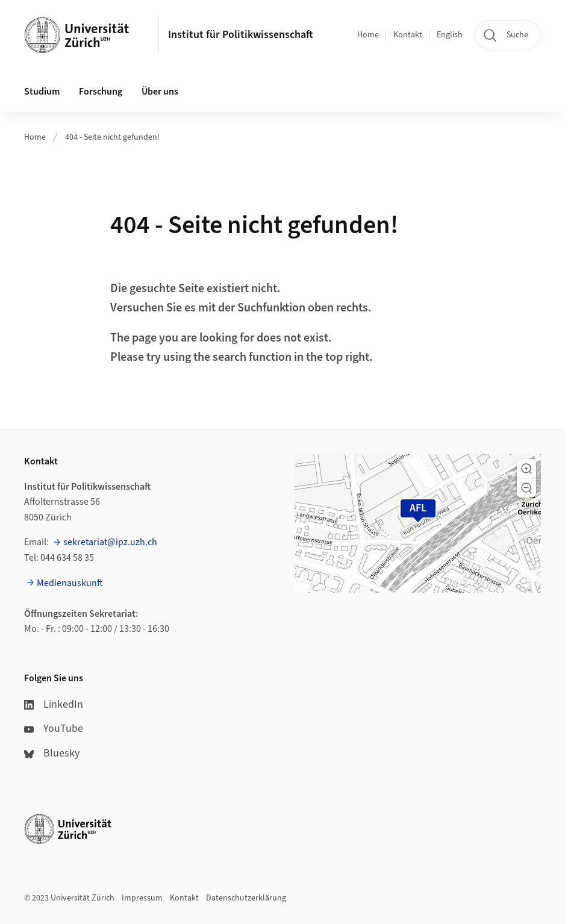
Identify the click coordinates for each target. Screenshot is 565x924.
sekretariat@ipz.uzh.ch (110, 542)
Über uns (160, 92)
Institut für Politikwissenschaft (241, 35)
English (450, 35)
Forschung (101, 92)
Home (368, 35)
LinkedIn (54, 704)
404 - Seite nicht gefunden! (112, 137)
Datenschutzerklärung (246, 898)
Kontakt (408, 35)
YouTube (54, 729)
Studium (42, 92)
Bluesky (52, 753)
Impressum (142, 898)
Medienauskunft (70, 583)
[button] (526, 469)
